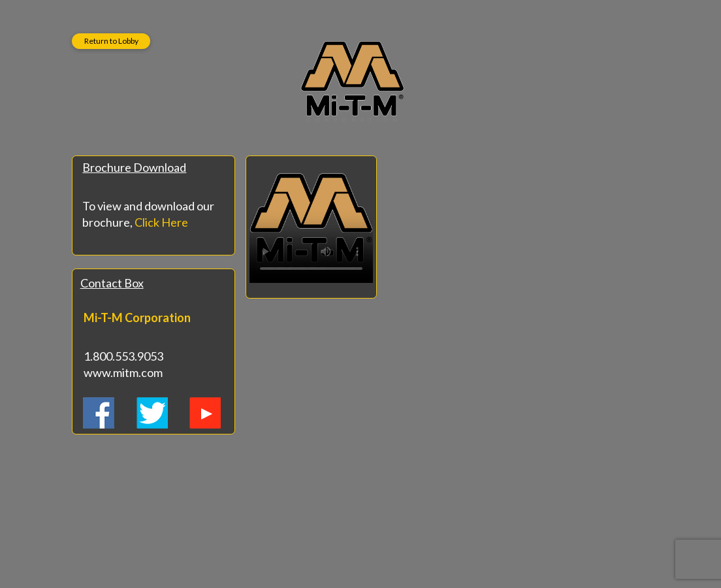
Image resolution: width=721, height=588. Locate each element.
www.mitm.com (123, 372)
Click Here (161, 222)
